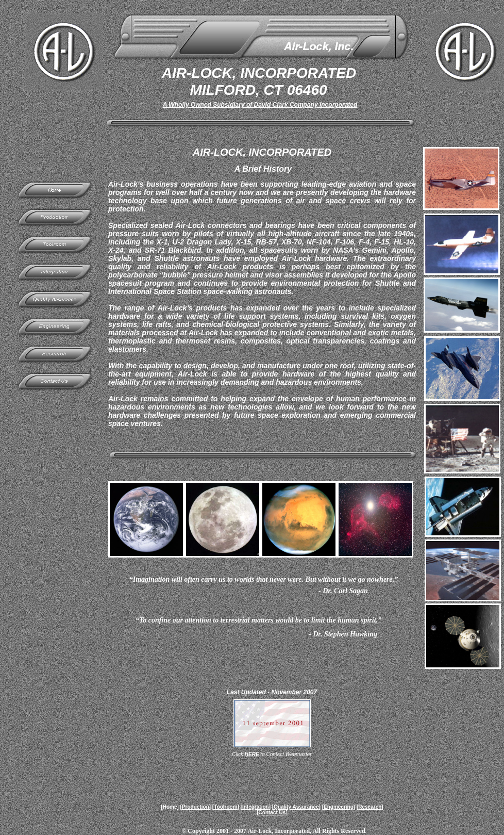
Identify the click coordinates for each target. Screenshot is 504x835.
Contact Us (272, 813)
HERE (252, 754)
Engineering (339, 807)
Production (196, 807)
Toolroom (225, 807)
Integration (256, 807)
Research (370, 807)
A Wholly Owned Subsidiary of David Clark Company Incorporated (260, 105)
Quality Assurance (296, 807)
